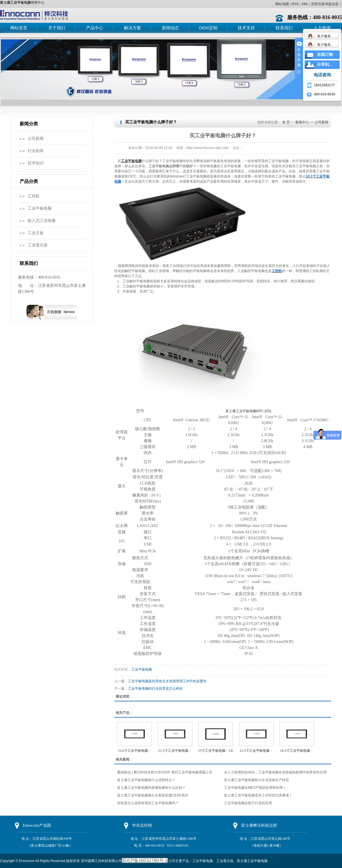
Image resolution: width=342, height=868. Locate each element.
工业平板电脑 (40, 208)
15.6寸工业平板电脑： (135, 751)
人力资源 (322, 28)
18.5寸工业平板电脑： (297, 751)
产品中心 (95, 28)
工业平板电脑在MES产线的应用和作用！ (255, 788)
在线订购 (325, 55)
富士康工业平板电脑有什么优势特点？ (146, 780)
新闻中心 (302, 122)
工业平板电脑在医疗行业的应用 (248, 803)
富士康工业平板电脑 (15, 3)
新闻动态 (170, 28)
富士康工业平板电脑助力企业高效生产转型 (256, 780)
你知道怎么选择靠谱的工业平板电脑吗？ (148, 803)
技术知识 (36, 163)
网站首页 (19, 28)
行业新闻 (36, 151)
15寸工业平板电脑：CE (216, 751)
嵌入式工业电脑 (42, 221)
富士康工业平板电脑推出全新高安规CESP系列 (153, 795)
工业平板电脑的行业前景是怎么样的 (155, 689)
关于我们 (57, 28)
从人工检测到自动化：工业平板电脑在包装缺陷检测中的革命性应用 (275, 772)
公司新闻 (36, 139)
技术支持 (246, 28)
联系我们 (284, 28)
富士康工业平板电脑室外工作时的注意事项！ (258, 795)
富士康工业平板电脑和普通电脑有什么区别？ (151, 788)
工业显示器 (38, 245)
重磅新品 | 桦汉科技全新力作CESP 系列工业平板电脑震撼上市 (165, 772)
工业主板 (36, 233)
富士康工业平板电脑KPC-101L (249, 411)
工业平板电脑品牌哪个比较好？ (172, 166)
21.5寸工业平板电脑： (175, 751)
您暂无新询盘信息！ (327, 4)
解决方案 (133, 28)
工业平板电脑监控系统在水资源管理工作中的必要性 (167, 681)
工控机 (34, 196)
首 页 (286, 122)
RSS (295, 4)
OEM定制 (208, 28)
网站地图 (282, 4)
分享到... (324, 65)
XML (305, 4)
